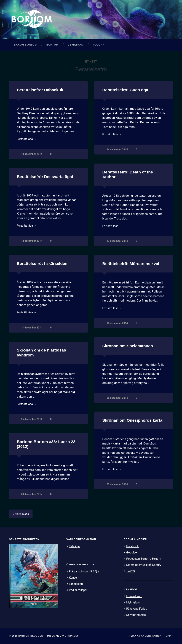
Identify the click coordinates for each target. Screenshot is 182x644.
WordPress (70, 636)
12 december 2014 (32, 242)
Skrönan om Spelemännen (128, 347)
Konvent (74, 578)
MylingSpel (134, 603)
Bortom (52, 46)
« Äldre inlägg (21, 515)
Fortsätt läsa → (27, 140)
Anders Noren (151, 636)
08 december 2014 (117, 399)
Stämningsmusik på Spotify (145, 566)
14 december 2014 (117, 151)
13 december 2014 (117, 242)
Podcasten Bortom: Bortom (145, 559)
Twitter (131, 572)
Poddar (99, 46)
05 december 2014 (32, 421)
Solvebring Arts (136, 615)
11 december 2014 (32, 329)
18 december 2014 (32, 155)
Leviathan (76, 46)
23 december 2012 (32, 495)
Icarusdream (135, 597)
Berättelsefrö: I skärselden (42, 264)
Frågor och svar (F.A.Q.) (85, 572)
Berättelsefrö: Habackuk (40, 91)
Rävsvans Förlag (137, 609)
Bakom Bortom (25, 46)
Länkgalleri (76, 584)
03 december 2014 (117, 486)
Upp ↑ (169, 636)
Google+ (132, 553)
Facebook (133, 547)
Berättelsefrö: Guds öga (125, 91)
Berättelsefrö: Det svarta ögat (45, 178)
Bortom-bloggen (31, 636)
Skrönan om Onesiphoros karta (132, 421)
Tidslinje (75, 547)
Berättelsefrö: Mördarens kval (131, 265)
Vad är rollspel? (79, 590)
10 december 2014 (117, 325)
